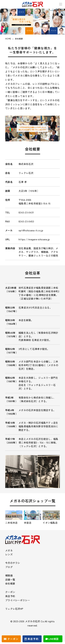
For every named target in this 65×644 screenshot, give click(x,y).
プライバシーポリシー (18, 600)
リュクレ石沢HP (14, 609)
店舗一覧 (10, 580)
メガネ (9, 550)
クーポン (10, 592)
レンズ (9, 554)
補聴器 (9, 575)
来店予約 (10, 596)
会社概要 (10, 583)
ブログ (9, 567)
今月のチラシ (13, 563)
